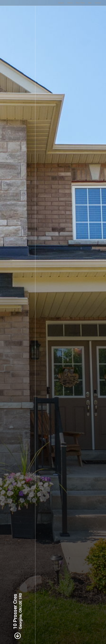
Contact (98, 3)
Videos (70, 3)
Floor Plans (80, 3)
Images (61, 3)
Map (90, 3)
